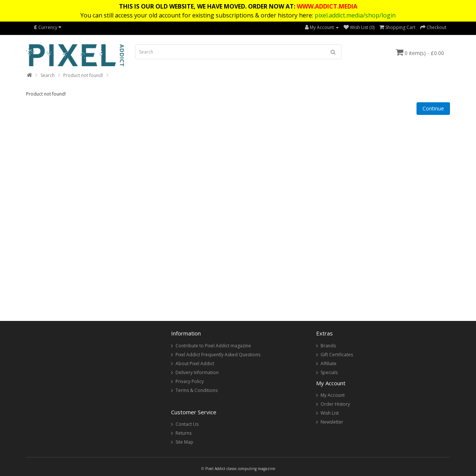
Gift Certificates (337, 355)
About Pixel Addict (195, 364)
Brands (328, 346)
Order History (335, 404)
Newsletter (332, 422)
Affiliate (329, 364)
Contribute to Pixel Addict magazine (213, 346)
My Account (333, 395)
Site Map (184, 442)
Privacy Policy (190, 381)
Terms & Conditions (197, 390)
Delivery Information (197, 372)
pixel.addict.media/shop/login (355, 15)
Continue (433, 108)
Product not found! (83, 75)
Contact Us (187, 424)
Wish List (330, 413)
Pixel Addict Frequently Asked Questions (218, 355)
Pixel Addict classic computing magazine (240, 469)
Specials (329, 372)
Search (48, 75)
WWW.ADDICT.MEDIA (327, 6)
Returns (184, 433)
